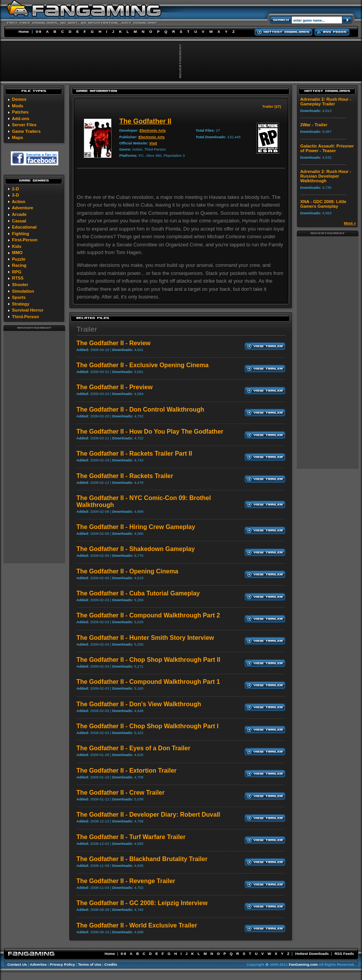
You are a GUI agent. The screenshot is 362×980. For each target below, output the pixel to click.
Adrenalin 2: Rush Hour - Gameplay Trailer (326, 102)
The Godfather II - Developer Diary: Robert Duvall (148, 815)
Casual (19, 221)
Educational (24, 227)
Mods (18, 106)
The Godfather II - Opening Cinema (127, 571)
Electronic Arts (152, 130)
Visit (153, 143)
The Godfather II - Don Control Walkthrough (140, 409)
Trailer (87, 329)
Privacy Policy (62, 964)
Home (24, 31)
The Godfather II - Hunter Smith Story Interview (145, 638)
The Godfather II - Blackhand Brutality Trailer (142, 859)
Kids (17, 246)
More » (350, 223)
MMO (17, 253)
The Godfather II (145, 121)
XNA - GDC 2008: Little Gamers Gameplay (323, 204)
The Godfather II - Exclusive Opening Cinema (142, 365)
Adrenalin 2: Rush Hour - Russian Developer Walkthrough (326, 176)
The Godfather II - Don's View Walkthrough (139, 704)
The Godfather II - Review (113, 343)
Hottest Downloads (312, 954)
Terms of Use (90, 964)
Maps (18, 137)
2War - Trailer (314, 125)
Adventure (23, 208)
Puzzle (19, 259)
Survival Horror (28, 310)
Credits (111, 964)
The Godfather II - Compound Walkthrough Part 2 (148, 615)
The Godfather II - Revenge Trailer (126, 881)
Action (19, 202)
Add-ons (21, 119)
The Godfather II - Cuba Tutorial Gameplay (138, 593)
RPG (17, 272)
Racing (19, 265)
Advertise (38, 964)
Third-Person (25, 317)
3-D (15, 195)
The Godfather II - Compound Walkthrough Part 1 (148, 682)
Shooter (20, 285)
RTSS (18, 278)
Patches (20, 112)
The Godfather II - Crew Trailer (121, 793)
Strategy (21, 304)
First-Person (25, 240)
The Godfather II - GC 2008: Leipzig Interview (142, 903)
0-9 (39, 31)
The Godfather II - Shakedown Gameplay (136, 549)
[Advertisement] (34, 447)
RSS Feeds (344, 954)
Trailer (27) (271, 106)
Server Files (24, 125)
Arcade (19, 214)
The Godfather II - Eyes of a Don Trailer (133, 748)
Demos (19, 99)
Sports (19, 297)
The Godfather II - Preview (114, 387)
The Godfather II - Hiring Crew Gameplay (136, 527)
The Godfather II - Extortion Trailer (127, 771)
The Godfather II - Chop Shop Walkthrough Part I (147, 726)
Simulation (23, 291)
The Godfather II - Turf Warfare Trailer (131, 837)
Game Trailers (26, 131)
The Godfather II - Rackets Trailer (125, 476)
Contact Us (17, 964)
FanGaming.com (303, 964)
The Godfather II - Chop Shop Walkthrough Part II (148, 660)
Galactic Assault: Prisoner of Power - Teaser (327, 148)
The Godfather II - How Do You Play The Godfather (150, 432)
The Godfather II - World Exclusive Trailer (137, 925)
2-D (15, 189)
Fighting (20, 234)
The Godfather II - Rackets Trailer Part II (134, 454)
